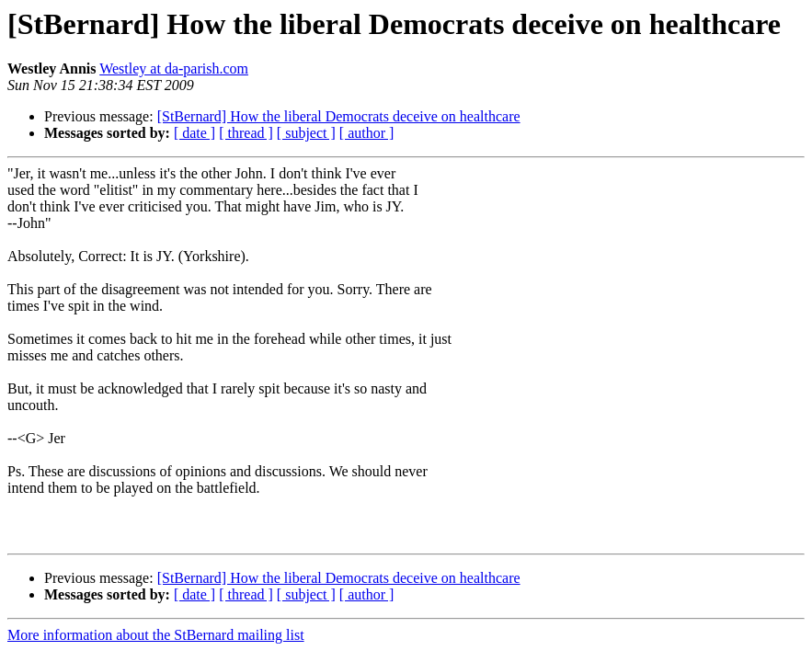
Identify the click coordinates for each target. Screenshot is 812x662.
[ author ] (367, 133)
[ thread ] (246, 133)
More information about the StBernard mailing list (156, 635)
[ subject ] (306, 133)
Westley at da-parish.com (174, 68)
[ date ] (194, 133)
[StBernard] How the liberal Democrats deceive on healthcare (339, 116)
